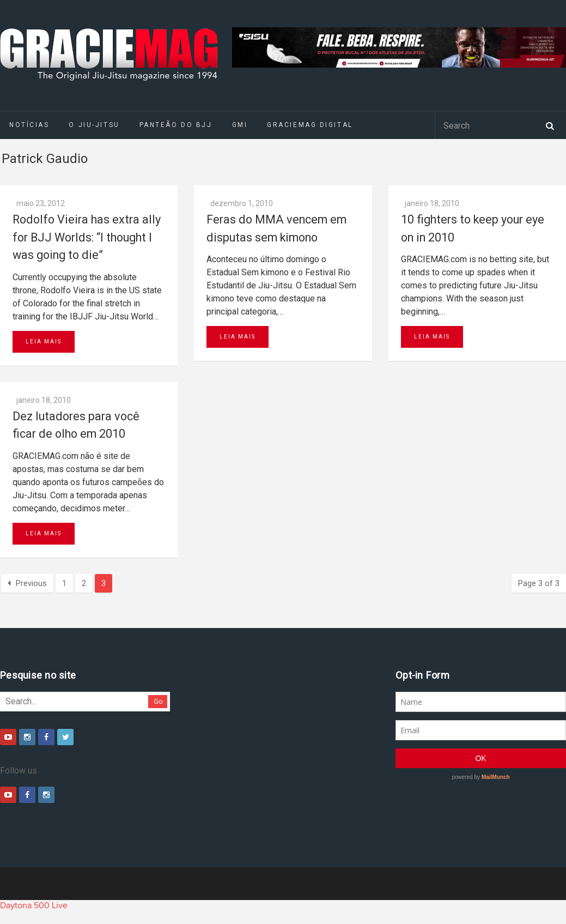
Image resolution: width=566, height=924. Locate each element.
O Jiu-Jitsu (94, 125)
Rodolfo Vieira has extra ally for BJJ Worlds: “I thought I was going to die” (87, 237)
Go (158, 701)
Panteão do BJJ (176, 125)
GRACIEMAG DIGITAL (310, 125)
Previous (27, 583)
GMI (240, 125)
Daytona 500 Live (34, 905)
